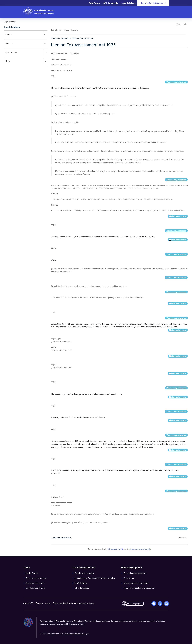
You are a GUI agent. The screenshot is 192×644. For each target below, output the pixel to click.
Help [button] (26, 61)
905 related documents (70, 30)
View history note (178, 216)
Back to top (183, 538)
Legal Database (129, 3)
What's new (95, 3)
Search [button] (26, 35)
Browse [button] (26, 44)
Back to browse (56, 30)
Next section (89, 39)
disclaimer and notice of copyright (140, 549)
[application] (26, 48)
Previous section (78, 39)
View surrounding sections (62, 39)
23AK (110, 199)
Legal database (12, 27)
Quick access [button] (26, 53)
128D (118, 199)
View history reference (176, 82)
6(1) (84, 523)
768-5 (140, 199)
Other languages (134, 604)
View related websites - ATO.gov (77, 634)
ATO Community (111, 3)
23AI (105, 199)
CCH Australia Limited (115, 549)
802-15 (151, 210)
